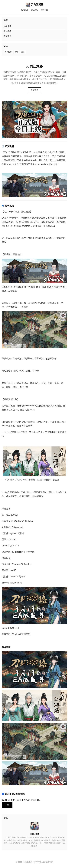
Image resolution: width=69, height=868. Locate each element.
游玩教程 (34, 10)
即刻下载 (44, 10)
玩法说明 (25, 10)
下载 (7, 805)
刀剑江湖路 (34, 5)
